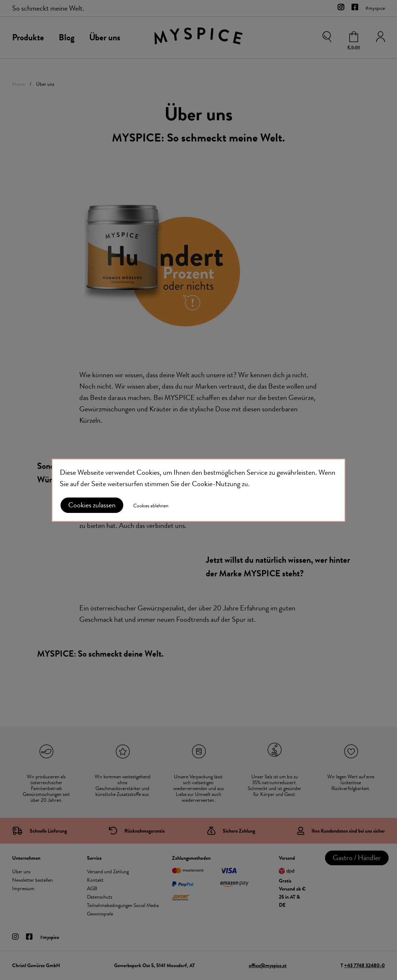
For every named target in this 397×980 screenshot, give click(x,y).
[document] (198, 490)
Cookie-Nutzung (216, 484)
